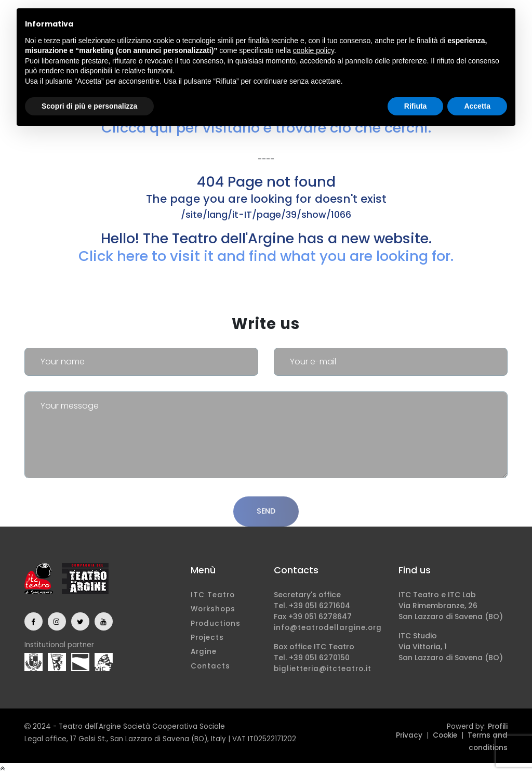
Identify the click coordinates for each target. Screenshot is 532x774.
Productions (216, 624)
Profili (498, 726)
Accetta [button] (477, 106)
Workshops (213, 609)
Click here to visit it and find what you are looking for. (266, 256)
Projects (207, 638)
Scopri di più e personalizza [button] (89, 106)
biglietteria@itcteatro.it (323, 669)
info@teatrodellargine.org (328, 628)
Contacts (210, 666)
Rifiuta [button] (416, 106)
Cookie (445, 735)
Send (266, 511)
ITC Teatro (213, 595)
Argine (204, 652)
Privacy (409, 735)
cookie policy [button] (314, 50)
